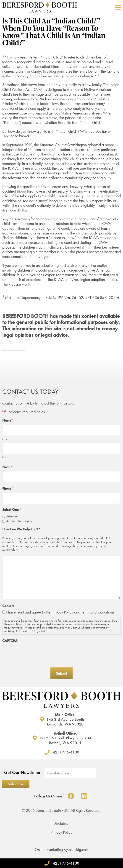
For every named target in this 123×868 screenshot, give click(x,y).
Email (7, 467)
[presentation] (37, 654)
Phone (8, 489)
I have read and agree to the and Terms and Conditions (60, 612)
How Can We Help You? (21, 529)
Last (5, 457)
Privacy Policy (62, 612)
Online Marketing (49, 849)
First (5, 439)
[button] (118, 7)
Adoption (12, 516)
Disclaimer (62, 823)
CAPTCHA (10, 641)
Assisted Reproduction (21, 521)
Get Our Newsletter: (23, 773)
